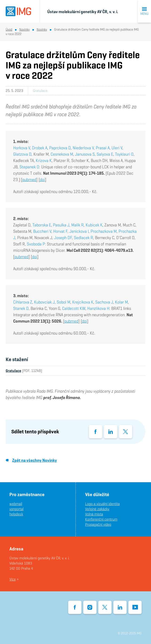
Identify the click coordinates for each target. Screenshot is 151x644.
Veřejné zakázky (97, 509)
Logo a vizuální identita (102, 504)
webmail (16, 504)
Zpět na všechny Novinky (31, 460)
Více (13, 579)
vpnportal (16, 509)
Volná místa (94, 514)
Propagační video (98, 524)
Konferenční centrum (101, 519)
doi (42, 180)
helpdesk (16, 514)
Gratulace (40, 91)
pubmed (29, 180)
